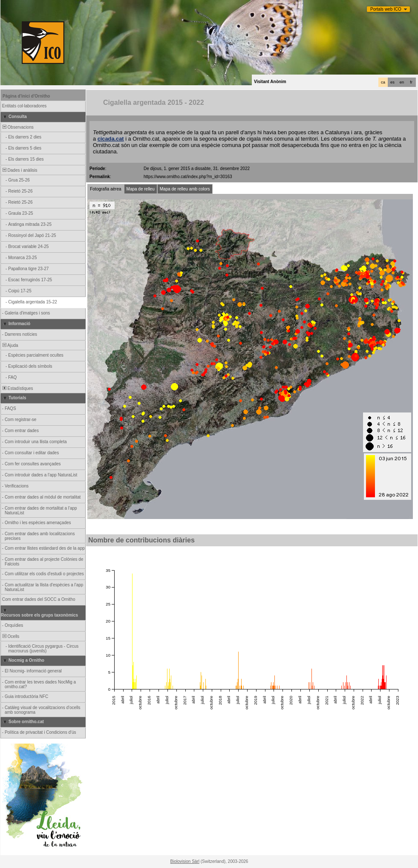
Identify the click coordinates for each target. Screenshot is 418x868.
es (392, 82)
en (402, 82)
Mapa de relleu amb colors (185, 189)
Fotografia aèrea (105, 189)
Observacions (17, 127)
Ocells (10, 636)
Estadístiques (17, 388)
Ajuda (10, 345)
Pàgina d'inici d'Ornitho (26, 96)
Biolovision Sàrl (185, 861)
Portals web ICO (386, 9)
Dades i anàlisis (19, 170)
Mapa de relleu (141, 189)
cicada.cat (111, 139)
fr (411, 82)
